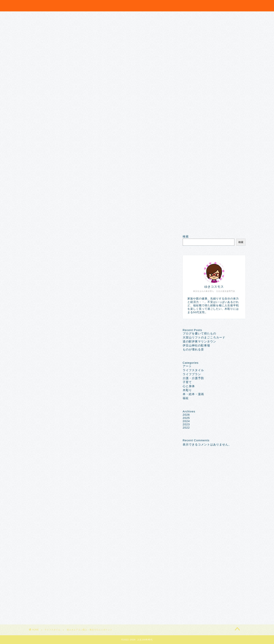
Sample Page (34, 219)
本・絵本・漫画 (193, 394)
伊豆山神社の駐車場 (196, 345)
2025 (186, 418)
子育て (187, 382)
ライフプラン (192, 374)
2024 (186, 421)
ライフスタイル (38, 240)
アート (187, 366)
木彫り (187, 390)
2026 (186, 415)
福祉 (186, 398)
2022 (186, 428)
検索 (186, 236)
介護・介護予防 (193, 378)
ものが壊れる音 (193, 349)
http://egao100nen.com (66, 497)
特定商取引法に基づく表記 (43, 227)
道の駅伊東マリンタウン (199, 341)
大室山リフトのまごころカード (204, 337)
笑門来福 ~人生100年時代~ (137, 4)
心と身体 (189, 386)
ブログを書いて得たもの (199, 333)
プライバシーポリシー (40, 222)
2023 (186, 424)
